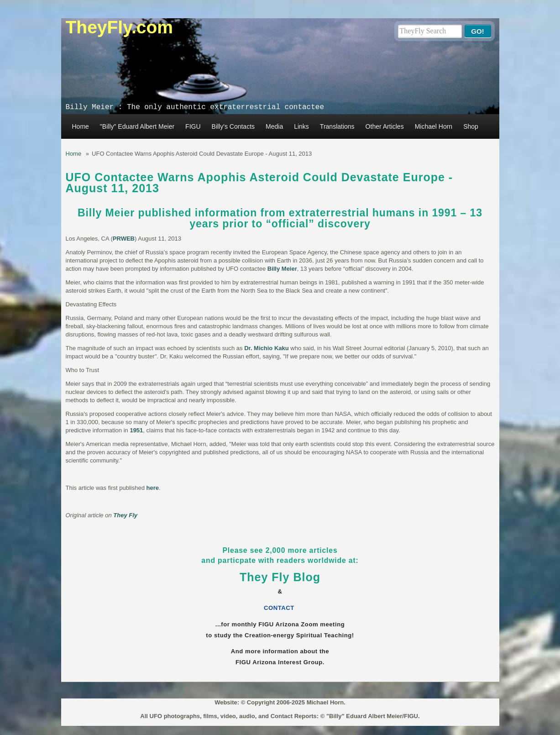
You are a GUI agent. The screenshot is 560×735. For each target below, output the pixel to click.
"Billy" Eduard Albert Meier (137, 126)
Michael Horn (434, 126)
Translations (337, 126)
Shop (471, 126)
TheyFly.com (120, 27)
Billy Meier (282, 269)
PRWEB (124, 239)
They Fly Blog (280, 577)
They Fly (125, 515)
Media (274, 126)
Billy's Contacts (233, 126)
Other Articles (385, 126)
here (153, 488)
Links (301, 126)
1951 (136, 430)
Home (81, 126)
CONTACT (280, 608)
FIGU (193, 126)
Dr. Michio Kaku (267, 348)
